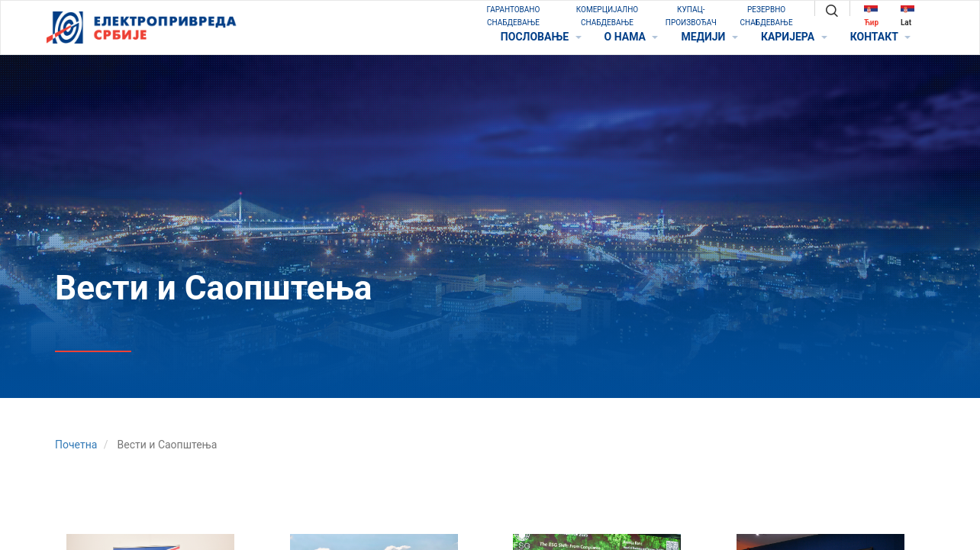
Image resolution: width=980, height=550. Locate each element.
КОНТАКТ (880, 37)
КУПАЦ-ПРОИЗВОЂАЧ (691, 16)
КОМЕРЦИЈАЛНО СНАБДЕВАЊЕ (607, 16)
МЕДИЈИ (709, 37)
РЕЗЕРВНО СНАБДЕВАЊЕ (767, 16)
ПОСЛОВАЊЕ (541, 37)
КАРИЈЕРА (794, 37)
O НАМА (632, 37)
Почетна (76, 445)
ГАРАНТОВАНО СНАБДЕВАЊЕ (514, 16)
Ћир (871, 16)
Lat (907, 16)
